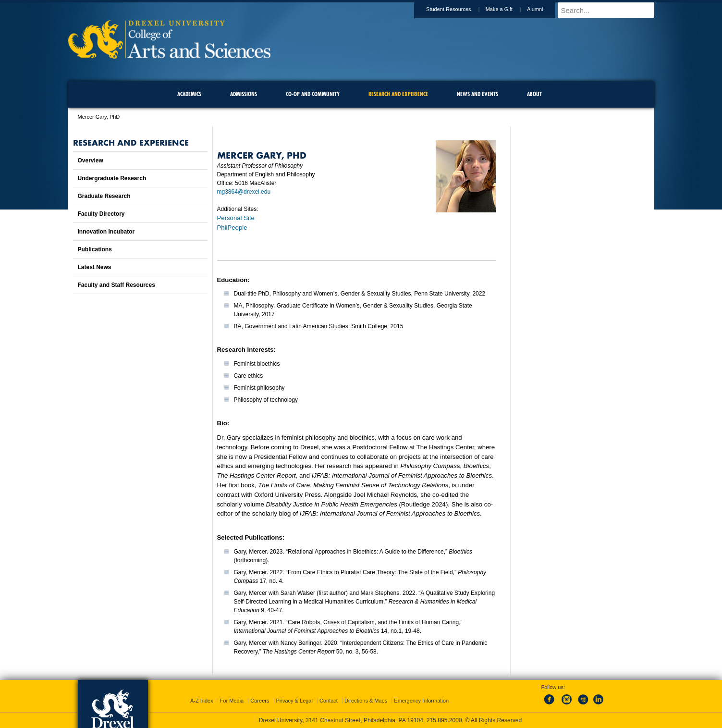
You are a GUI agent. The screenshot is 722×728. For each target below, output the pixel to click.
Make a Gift (508, 9)
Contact (329, 701)
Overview (91, 160)
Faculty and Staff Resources (116, 285)
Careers (260, 701)
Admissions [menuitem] (244, 94)
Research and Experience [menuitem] (398, 94)
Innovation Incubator (106, 232)
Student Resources (458, 9)
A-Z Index (202, 701)
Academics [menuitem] (189, 94)
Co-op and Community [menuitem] (313, 94)
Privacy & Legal (294, 701)
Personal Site (236, 218)
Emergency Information (421, 701)
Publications (95, 249)
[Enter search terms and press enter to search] (611, 10)
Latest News (95, 267)
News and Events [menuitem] (477, 94)
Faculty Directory (101, 214)
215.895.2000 (444, 720)
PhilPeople (232, 228)
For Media (232, 701)
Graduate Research (104, 196)
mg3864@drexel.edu (244, 192)
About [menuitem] (534, 94)
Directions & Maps (366, 701)
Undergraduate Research (112, 178)
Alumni (544, 9)
